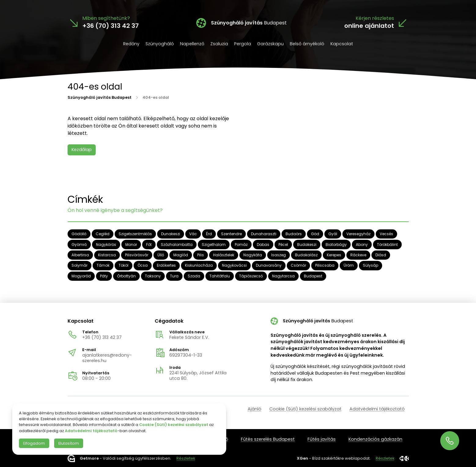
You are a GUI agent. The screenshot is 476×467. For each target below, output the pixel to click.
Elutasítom (69, 443)
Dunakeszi (171, 234)
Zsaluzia (219, 44)
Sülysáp (371, 265)
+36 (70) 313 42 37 (102, 337)
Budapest (313, 276)
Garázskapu (270, 44)
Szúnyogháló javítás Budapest (100, 97)
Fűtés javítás (322, 439)
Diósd (381, 255)
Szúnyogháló (160, 44)
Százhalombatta (177, 244)
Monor (131, 244)
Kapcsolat (342, 44)
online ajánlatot (369, 26)
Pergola (243, 44)
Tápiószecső (251, 276)
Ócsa (143, 265)
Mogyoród (81, 276)
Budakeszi (307, 244)
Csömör (298, 265)
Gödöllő (79, 234)
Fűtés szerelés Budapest (268, 439)
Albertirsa (80, 255)
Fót (149, 244)
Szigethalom (214, 244)
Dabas (263, 244)
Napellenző (192, 44)
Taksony (153, 276)
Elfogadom (34, 443)
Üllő (161, 255)
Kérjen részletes (375, 18)
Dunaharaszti (264, 234)
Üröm (349, 265)
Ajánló (255, 409)
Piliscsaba (325, 265)
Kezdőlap (82, 150)
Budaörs (294, 234)
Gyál (333, 234)
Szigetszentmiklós (135, 234)
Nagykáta (253, 255)
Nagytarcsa (283, 276)
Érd (209, 234)
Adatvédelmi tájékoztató (377, 409)
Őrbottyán (126, 276)
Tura (174, 276)
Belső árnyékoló (307, 44)
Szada (194, 276)
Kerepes (334, 255)
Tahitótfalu (220, 276)
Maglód (181, 255)
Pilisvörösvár (137, 255)
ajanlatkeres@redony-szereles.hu (107, 358)
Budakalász (306, 255)
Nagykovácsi (234, 265)
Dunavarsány (269, 265)
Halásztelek (224, 255)
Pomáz (241, 244)
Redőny (131, 44)
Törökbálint (387, 244)
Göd (315, 234)
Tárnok (103, 265)
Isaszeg (279, 255)
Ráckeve (358, 255)
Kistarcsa (107, 255)
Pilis (201, 255)
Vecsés (386, 234)
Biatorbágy (336, 244)
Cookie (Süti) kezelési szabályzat (305, 409)
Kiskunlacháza (199, 265)
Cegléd (103, 234)
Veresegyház (358, 234)
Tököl (124, 265)
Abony (362, 244)
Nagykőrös (106, 244)
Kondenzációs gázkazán (375, 439)
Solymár (79, 265)
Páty (104, 276)
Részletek (186, 458)
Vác (193, 234)
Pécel (283, 244)
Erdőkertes (166, 265)
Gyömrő (79, 244)
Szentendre (231, 234)
